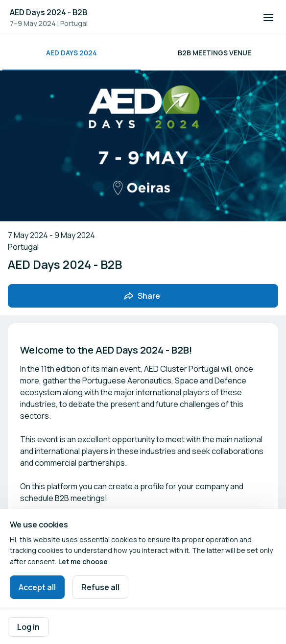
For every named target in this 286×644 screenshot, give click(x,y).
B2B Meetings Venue (214, 53)
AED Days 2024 (71, 53)
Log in (28, 627)
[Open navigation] (268, 18)
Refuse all (100, 587)
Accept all (37, 587)
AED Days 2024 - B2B (48, 12)
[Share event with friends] (143, 296)
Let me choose (83, 561)
